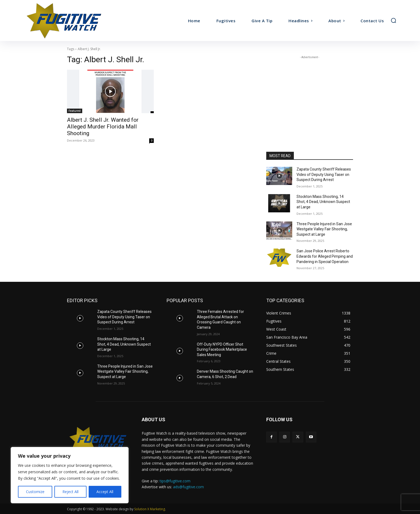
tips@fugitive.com (175, 481)
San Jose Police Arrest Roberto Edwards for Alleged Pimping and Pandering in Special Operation (325, 256)
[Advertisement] (310, 94)
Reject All (70, 492)
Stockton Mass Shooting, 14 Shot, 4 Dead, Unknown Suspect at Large (323, 202)
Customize (35, 492)
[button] (393, 20)
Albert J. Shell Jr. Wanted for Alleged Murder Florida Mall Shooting (103, 127)
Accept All (105, 492)
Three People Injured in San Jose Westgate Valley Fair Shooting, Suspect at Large (324, 229)
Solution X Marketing (150, 509)
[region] (70, 475)
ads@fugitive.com (188, 487)
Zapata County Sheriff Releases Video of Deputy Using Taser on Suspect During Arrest (324, 174)
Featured (75, 111)
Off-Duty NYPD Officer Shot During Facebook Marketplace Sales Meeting (222, 350)
